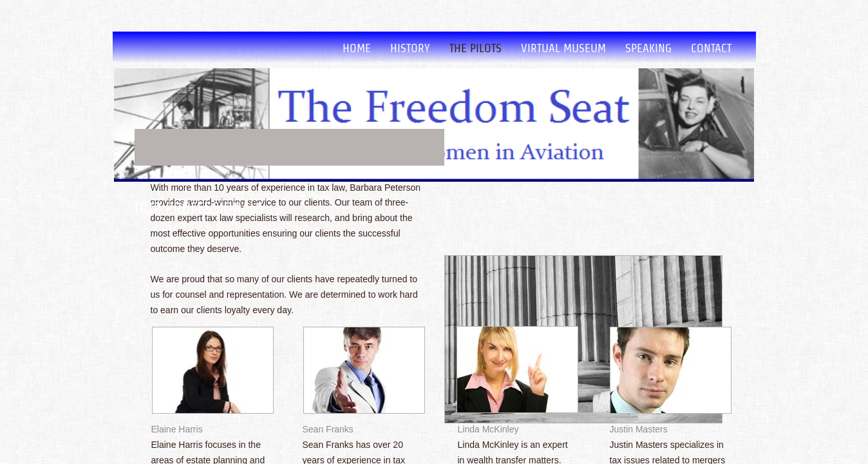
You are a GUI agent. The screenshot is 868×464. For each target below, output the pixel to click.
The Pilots (476, 48)
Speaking (648, 48)
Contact (711, 48)
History (410, 48)
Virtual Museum (563, 48)
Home (357, 48)
